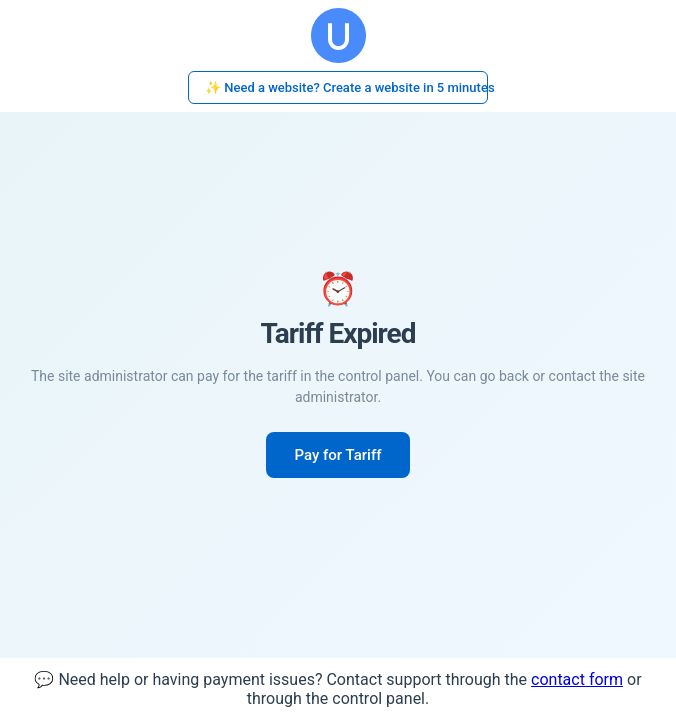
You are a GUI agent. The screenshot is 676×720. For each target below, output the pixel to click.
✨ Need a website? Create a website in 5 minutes (346, 87)
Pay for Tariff (337, 455)
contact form (577, 679)
